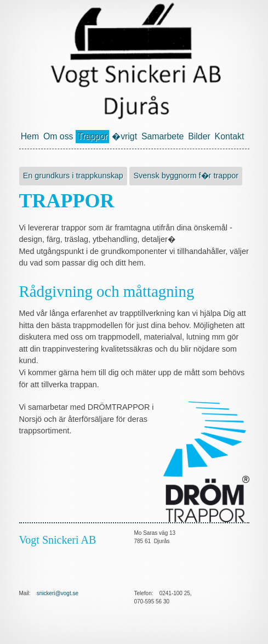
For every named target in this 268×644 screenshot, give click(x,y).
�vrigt (124, 136)
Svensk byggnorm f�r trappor (186, 176)
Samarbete (162, 136)
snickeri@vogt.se (58, 593)
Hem (30, 136)
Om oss (58, 136)
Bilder (199, 136)
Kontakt (230, 136)
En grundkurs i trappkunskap (73, 176)
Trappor (92, 136)
